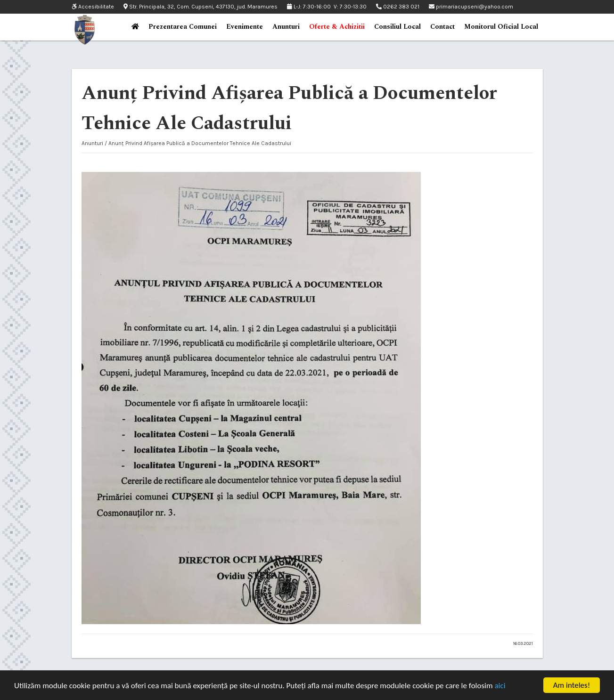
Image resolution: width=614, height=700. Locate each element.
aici (500, 686)
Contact (442, 27)
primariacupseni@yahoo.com (471, 7)
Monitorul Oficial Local (501, 27)
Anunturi (286, 27)
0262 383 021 (398, 7)
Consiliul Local (397, 27)
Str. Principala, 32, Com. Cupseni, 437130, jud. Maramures (201, 7)
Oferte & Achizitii (337, 27)
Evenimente (245, 27)
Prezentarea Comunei (183, 27)
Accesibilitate (93, 7)
